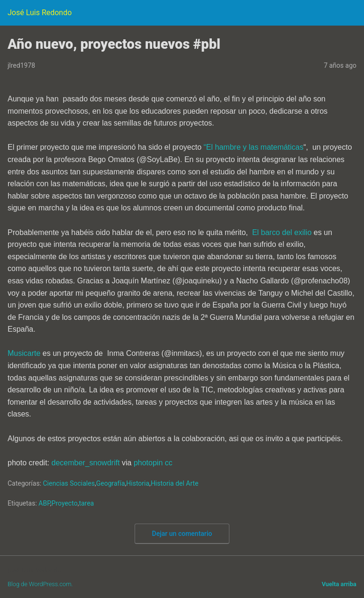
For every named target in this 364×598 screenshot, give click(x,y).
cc (169, 463)
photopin (148, 463)
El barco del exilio (282, 232)
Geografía (111, 483)
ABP (44, 503)
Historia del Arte (175, 483)
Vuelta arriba (339, 584)
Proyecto (65, 503)
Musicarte (24, 353)
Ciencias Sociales (69, 483)
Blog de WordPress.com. (40, 584)
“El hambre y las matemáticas (254, 147)
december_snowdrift (86, 463)
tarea (86, 503)
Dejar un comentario (182, 534)
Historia (138, 483)
